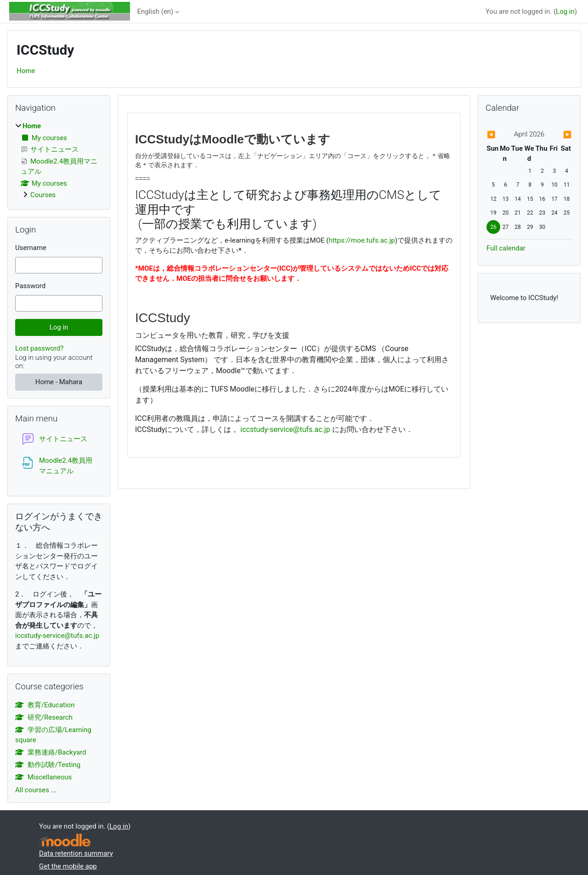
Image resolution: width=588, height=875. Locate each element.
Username (31, 248)
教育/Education (45, 705)
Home (26, 71)
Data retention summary (76, 853)
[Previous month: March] (499, 135)
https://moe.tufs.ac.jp (362, 240)
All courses (32, 790)
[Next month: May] (559, 135)
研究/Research (44, 717)
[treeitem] (59, 161)
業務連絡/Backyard (51, 752)
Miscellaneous (43, 777)
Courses (43, 195)
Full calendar (506, 248)
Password (30, 286)
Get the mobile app (68, 866)
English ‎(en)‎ (155, 11)
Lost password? (39, 348)
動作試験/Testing (48, 765)
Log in (565, 11)
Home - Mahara (59, 382)
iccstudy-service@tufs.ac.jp (285, 429)
